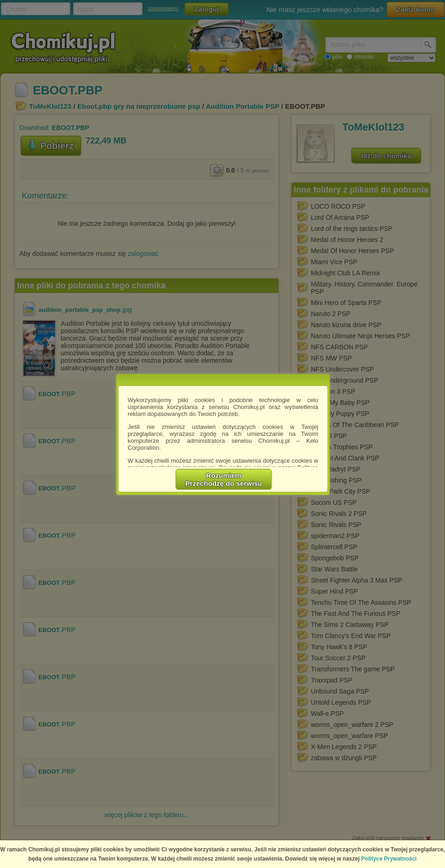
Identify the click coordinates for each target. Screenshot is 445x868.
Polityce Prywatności (389, 859)
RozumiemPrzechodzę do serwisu (224, 479)
